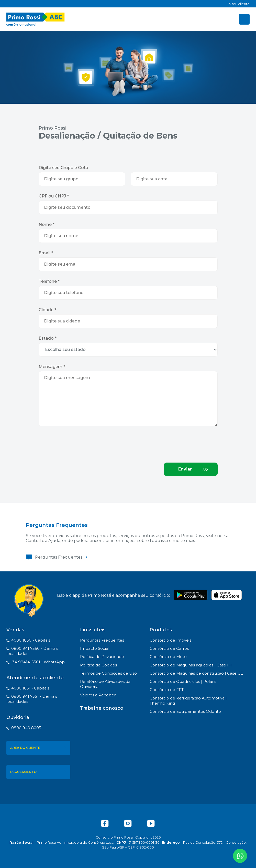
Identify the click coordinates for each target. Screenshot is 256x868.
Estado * (48, 338)
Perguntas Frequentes (59, 557)
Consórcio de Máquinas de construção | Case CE (196, 673)
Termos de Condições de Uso (108, 673)
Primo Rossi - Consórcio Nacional (36, 19)
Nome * (47, 224)
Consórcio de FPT (167, 690)
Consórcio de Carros (169, 648)
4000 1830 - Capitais (31, 640)
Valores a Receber (98, 695)
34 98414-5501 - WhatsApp (38, 662)
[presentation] (77, 445)
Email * (46, 253)
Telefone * (49, 281)
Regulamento (23, 772)
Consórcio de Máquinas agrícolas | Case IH (191, 665)
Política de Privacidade (102, 657)
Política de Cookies (98, 665)
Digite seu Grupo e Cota (63, 168)
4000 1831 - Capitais (30, 688)
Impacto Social (95, 648)
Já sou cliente (238, 4)
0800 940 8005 (26, 728)
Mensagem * (52, 367)
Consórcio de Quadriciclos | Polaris (183, 681)
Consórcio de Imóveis (170, 640)
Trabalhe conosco (102, 708)
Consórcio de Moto (168, 657)
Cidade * (47, 310)
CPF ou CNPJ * (54, 196)
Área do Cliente (25, 748)
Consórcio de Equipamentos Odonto (185, 711)
